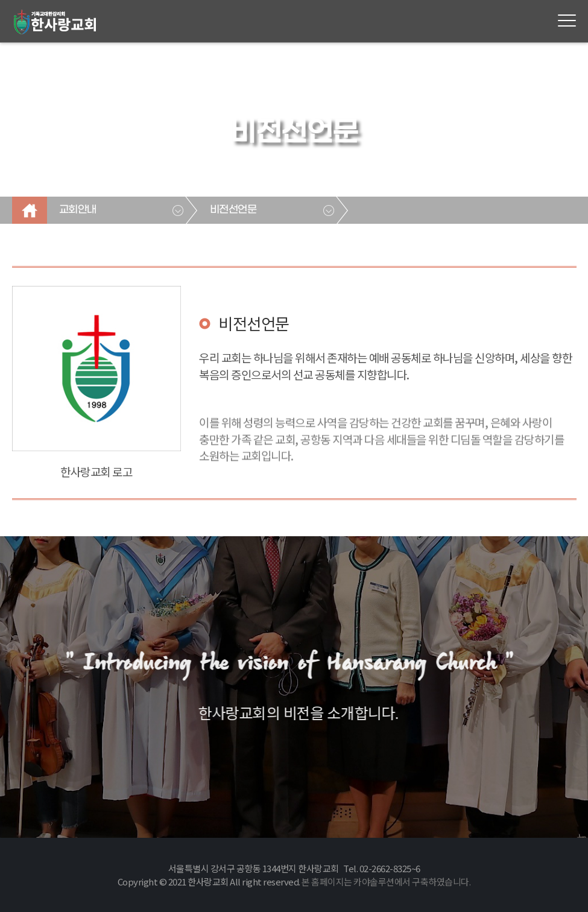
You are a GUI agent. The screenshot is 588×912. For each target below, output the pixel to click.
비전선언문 (233, 210)
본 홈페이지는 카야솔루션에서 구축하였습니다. (386, 882)
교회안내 (78, 210)
